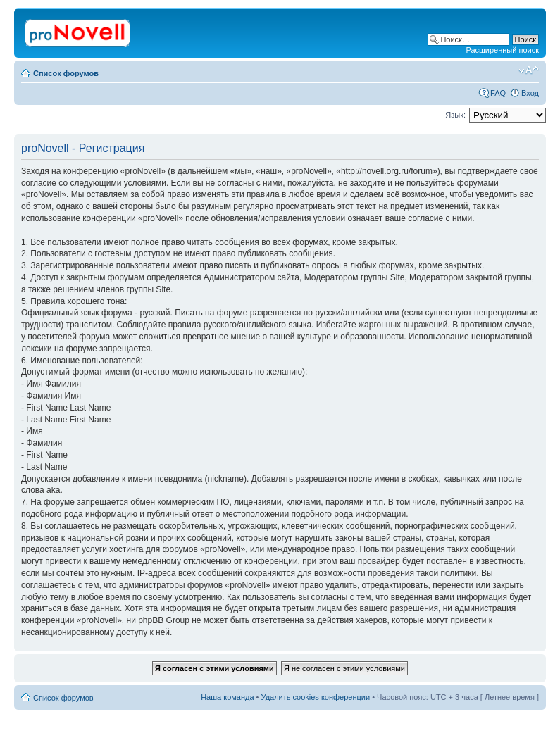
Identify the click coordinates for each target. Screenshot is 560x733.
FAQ (498, 93)
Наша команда (227, 697)
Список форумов (66, 73)
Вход (530, 93)
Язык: (455, 115)
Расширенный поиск (502, 50)
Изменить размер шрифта (529, 70)
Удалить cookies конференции (316, 697)
